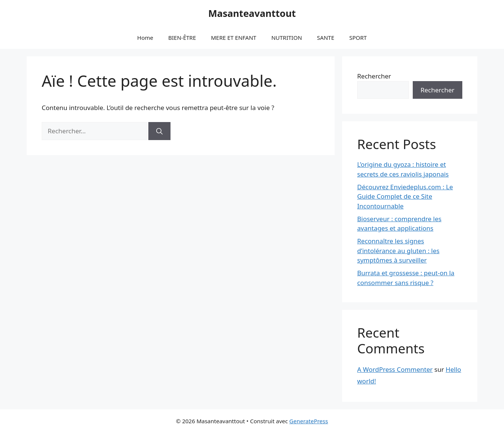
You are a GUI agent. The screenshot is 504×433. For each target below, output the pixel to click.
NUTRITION (287, 38)
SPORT (358, 38)
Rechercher (374, 76)
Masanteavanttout (252, 13)
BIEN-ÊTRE (182, 38)
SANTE (326, 38)
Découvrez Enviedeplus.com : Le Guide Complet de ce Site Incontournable (405, 196)
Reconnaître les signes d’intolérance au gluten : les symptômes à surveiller (398, 250)
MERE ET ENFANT (234, 38)
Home (145, 38)
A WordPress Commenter (395, 369)
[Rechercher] (159, 131)
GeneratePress (309, 421)
